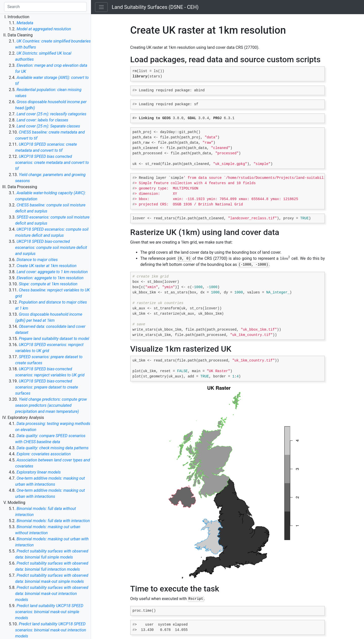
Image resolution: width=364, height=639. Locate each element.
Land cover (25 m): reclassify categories (51, 114)
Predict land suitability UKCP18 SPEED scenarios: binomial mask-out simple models (49, 612)
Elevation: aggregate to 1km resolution (50, 278)
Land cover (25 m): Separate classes (48, 126)
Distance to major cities (37, 260)
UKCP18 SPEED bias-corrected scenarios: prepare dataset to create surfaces (47, 387)
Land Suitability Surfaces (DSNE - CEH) (155, 7)
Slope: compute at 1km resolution (48, 284)
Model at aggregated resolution (44, 29)
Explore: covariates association (43, 454)
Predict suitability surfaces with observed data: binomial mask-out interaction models (52, 594)
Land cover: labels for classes (42, 120)
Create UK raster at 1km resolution (46, 266)
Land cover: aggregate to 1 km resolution (52, 272)
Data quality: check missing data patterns (52, 448)
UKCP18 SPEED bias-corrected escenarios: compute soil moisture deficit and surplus (51, 248)
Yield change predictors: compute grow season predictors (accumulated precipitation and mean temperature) (51, 405)
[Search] (45, 7)
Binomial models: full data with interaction (53, 521)
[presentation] (285, 258)
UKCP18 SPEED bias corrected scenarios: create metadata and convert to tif (52, 163)
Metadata (25, 23)
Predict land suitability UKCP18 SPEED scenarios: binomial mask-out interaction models (51, 630)
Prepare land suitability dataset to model (54, 339)
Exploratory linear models (39, 472)
